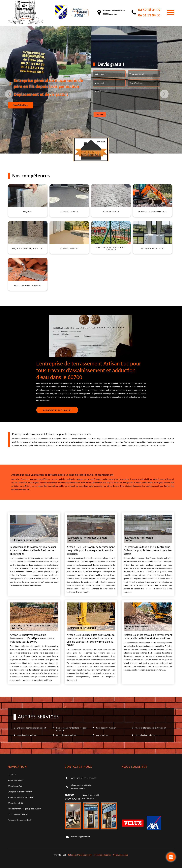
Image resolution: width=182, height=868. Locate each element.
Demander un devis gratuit (57, 410)
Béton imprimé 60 (15, 786)
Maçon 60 (12, 775)
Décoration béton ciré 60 (18, 814)
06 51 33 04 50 (149, 15)
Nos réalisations (20, 105)
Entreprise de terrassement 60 (20, 792)
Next (164, 94)
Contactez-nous (121, 855)
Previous (9, 94)
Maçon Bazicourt (103, 735)
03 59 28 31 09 (149, 10)
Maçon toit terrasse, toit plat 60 (21, 797)
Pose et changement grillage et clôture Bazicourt (72, 729)
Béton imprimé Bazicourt (27, 735)
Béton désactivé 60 (15, 780)
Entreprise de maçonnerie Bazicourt (31, 728)
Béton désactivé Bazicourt (67, 735)
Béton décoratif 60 (15, 803)
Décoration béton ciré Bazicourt (148, 735)
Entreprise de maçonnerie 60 (19, 820)
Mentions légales (103, 855)
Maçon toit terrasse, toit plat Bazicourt (151, 728)
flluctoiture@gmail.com (80, 837)
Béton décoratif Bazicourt (106, 728)
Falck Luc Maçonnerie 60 (80, 855)
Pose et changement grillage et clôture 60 (25, 809)
